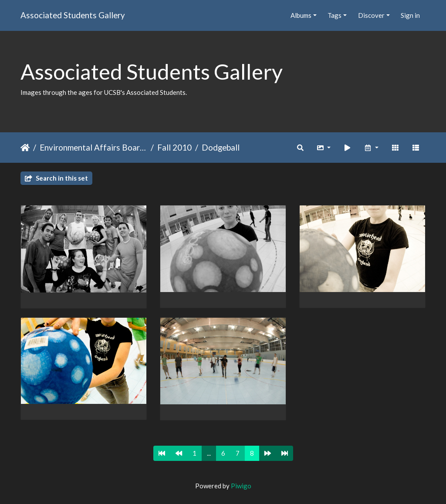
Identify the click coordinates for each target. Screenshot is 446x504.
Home (25, 148)
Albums (301, 15)
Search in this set (56, 178)
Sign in (410, 15)
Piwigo (241, 486)
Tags (334, 15)
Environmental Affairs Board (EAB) (93, 147)
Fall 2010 (174, 147)
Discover (371, 15)
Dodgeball (221, 147)
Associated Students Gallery (73, 15)
